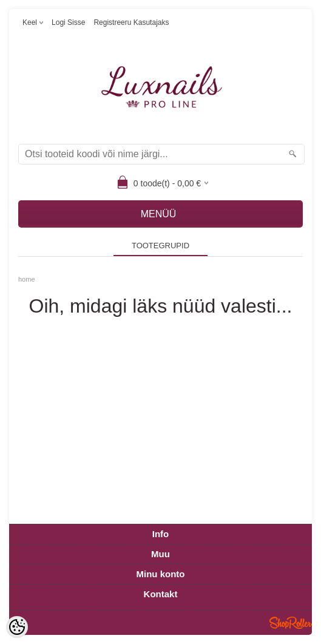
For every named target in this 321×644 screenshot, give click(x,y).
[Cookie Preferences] (17, 627)
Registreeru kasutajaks (131, 22)
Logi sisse (68, 22)
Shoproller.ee (291, 623)
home (27, 279)
